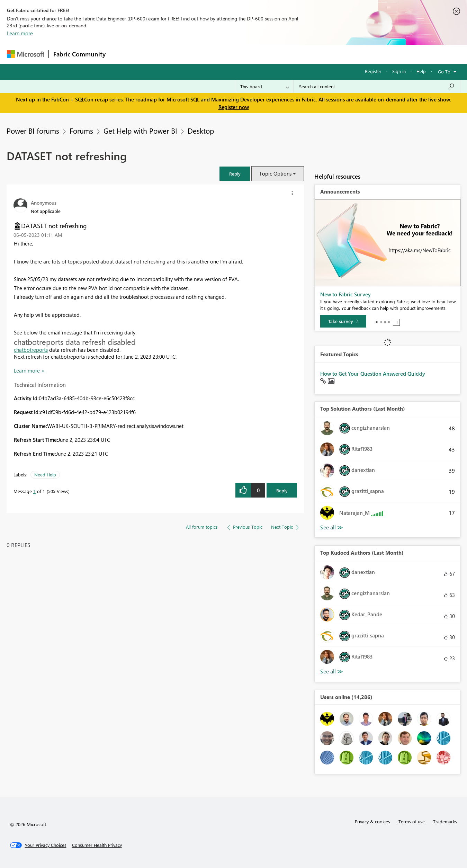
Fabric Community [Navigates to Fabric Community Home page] (79, 54)
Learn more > (29, 370)
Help (421, 71)
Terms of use (412, 821)
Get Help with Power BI (140, 131)
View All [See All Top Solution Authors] (332, 527)
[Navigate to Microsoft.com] (26, 54)
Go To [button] (444, 71)
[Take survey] (343, 321)
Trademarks (445, 821)
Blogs (242, 54)
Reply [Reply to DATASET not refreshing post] (282, 490)
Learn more (20, 33)
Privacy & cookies (372, 821)
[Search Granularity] (265, 87)
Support (298, 54)
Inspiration (152, 54)
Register (373, 71)
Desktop (201, 131)
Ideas (180, 54)
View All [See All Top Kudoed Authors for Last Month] (332, 672)
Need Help (45, 475)
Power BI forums (33, 131)
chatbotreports (31, 350)
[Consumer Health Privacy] (97, 845)
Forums (121, 54)
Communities (211, 54)
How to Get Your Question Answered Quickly (373, 374)
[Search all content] (377, 87)
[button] (235, 174)
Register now (234, 107)
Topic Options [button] (275, 173)
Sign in (399, 71)
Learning (269, 54)
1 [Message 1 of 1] (34, 491)
